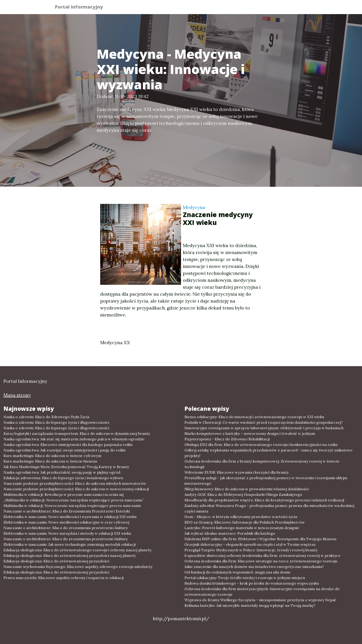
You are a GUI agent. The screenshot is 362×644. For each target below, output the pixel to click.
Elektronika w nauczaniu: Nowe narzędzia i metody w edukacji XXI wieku (67, 533)
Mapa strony (17, 395)
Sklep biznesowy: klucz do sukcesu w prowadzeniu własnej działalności (247, 489)
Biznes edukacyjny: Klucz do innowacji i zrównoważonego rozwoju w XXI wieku (254, 417)
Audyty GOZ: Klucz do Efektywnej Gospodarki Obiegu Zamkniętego (243, 494)
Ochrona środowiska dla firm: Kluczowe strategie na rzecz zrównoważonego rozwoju (261, 561)
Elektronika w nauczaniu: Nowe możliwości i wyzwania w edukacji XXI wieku (70, 517)
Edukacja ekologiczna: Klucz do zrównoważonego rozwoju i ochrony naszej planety (77, 550)
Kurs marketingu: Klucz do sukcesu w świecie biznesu (50, 461)
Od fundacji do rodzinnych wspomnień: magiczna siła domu (237, 572)
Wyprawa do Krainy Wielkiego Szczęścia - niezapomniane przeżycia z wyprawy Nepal (260, 600)
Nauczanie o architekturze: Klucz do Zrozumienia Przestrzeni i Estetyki (67, 511)
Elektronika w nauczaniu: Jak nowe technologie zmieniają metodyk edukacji (70, 544)
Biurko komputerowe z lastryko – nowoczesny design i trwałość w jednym (250, 433)
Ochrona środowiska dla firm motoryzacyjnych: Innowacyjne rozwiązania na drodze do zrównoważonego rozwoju (262, 592)
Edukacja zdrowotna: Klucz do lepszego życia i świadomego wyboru (63, 478)
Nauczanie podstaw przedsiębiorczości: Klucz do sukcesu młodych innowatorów (75, 483)
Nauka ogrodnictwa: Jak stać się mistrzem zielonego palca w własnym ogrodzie (74, 439)
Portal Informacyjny (82, 8)
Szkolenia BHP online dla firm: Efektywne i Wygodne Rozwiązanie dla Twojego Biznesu (260, 539)
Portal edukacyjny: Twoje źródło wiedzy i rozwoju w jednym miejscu (245, 578)
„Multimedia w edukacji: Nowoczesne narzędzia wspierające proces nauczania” (74, 500)
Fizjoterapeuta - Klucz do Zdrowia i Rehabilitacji (227, 439)
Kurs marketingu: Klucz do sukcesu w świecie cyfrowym (52, 456)
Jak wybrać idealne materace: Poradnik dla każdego (230, 533)
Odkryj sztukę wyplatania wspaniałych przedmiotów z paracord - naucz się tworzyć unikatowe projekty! (268, 453)
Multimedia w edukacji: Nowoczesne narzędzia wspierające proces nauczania (72, 506)
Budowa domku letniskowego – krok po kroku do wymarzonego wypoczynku (252, 583)
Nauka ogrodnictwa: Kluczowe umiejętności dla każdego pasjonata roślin (68, 445)
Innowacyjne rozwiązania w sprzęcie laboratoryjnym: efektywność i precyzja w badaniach (264, 428)
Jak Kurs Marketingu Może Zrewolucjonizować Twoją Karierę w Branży (66, 467)
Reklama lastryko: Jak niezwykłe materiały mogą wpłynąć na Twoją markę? (250, 605)
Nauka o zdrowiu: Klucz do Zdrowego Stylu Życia (46, 417)
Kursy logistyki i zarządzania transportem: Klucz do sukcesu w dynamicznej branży (77, 433)
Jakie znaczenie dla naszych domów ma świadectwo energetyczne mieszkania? (254, 567)
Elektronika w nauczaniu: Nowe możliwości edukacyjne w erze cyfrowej (66, 522)
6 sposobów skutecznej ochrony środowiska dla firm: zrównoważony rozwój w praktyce (262, 555)
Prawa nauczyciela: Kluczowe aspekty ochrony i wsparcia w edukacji (64, 578)
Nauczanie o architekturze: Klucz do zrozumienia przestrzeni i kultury (66, 528)
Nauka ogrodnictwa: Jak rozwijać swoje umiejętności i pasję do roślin (65, 450)
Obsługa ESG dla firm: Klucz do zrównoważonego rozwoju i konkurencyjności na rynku (261, 445)
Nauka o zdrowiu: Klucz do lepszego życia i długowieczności (56, 422)
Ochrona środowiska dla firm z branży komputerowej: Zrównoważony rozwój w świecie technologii (262, 464)
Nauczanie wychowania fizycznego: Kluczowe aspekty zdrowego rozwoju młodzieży (78, 567)
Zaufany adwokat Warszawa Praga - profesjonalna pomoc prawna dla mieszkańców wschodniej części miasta (269, 508)
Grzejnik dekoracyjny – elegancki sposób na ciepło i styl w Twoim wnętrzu (250, 544)
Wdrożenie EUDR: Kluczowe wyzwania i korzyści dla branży (237, 472)
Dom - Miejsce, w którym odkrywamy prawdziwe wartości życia (241, 517)
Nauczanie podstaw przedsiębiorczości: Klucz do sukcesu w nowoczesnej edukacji (76, 489)
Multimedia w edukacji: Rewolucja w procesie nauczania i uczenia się (64, 494)
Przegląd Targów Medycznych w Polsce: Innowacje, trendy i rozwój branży (251, 550)
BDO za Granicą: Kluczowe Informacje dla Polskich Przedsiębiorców (245, 522)
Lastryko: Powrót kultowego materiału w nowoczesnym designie (242, 528)
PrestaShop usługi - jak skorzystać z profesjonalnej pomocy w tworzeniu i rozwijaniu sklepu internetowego (266, 481)
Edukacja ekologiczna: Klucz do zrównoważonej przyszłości (56, 561)
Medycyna (194, 207)
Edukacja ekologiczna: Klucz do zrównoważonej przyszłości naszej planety (70, 555)
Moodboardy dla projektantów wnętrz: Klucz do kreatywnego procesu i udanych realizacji (264, 500)
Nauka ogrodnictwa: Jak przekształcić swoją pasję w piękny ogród (62, 472)
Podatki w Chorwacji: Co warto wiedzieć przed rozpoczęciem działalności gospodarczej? (264, 422)
